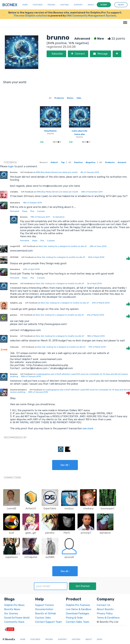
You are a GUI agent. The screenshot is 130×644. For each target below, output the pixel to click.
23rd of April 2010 (96, 257)
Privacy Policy (105, 613)
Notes (70, 98)
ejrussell (69, 557)
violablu (14, 192)
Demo (100, 639)
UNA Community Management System (91, 16)
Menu (125, 21)
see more (88, 428)
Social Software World (17, 618)
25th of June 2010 (98, 246)
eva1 (12, 533)
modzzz (69, 508)
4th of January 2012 (90, 172)
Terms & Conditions (108, 618)
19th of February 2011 (40, 217)
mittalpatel (31, 557)
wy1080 (50, 557)
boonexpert (108, 508)
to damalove (59, 217)
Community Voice (14, 622)
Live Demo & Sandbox (79, 609)
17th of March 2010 (97, 347)
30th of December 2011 (92, 192)
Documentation (44, 609)
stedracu (88, 508)
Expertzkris (50, 508)
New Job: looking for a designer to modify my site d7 (63, 246)
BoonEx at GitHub (46, 613)
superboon (12, 557)
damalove (15, 203)
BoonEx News (12, 609)
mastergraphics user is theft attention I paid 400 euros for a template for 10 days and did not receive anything (69, 375)
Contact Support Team (48, 622)
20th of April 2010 (31, 269)
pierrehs (50, 533)
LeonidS (12, 508)
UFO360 (14, 257)
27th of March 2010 (101, 303)
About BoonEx (105, 609)
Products (59, 98)
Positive (78, 162)
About (91, 5)
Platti (67, 533)
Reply (25, 211)
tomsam (14, 347)
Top (63, 162)
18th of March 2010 (96, 336)
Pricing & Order (74, 618)
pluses (41, 211)
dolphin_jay (16, 303)
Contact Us (104, 605)
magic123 (15, 246)
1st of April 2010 (94, 284)
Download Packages (78, 613)
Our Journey (11, 613)
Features (38, 5)
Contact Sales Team (78, 622)
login (11, 166)
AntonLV (31, 508)
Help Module (50, 131)
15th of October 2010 (33, 203)
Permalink (15, 211)
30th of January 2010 (31, 376)
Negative (91, 162)
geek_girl (31, 533)
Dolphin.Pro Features (78, 605)
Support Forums (44, 605)
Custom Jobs (43, 618)
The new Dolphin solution (30, 16)
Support (78, 5)
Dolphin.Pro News (14, 605)
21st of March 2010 (95, 315)
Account (122, 162)
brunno (51, 134)
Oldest (54, 162)
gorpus (14, 315)
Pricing (51, 5)
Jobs (79, 98)
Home (25, 5)
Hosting (65, 5)
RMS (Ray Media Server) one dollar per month (57, 172)
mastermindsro (18, 390)
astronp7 (86, 533)
